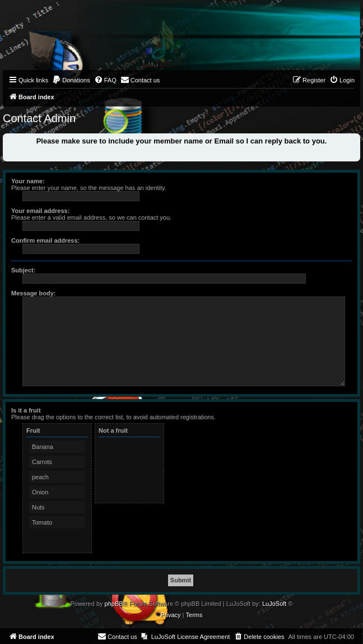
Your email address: (40, 211)
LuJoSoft (274, 604)
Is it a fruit (26, 410)
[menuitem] (71, 80)
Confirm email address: (45, 240)
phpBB (114, 604)
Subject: (23, 270)
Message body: (33, 293)
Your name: (28, 181)
